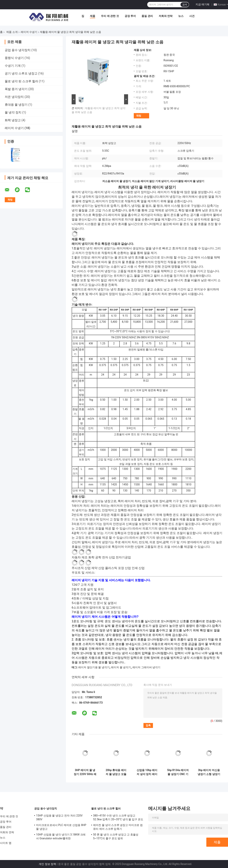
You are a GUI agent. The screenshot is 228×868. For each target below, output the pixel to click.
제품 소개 (12, 32)
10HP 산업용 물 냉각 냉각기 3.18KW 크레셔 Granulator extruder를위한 (61, 836)
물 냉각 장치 (13, 112)
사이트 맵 (6, 843)
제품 (93, 16)
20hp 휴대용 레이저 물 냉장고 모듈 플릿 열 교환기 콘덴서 (116, 772)
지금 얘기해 (202, 4)
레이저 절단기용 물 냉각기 (94, 667)
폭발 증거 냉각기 (16, 89)
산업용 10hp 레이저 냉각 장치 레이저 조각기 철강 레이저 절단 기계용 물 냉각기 (147, 772)
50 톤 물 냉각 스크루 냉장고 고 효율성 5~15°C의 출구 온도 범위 (116, 836)
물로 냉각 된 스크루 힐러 (21, 81)
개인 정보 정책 (47, 864)
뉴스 (181, 16)
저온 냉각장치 (14, 97)
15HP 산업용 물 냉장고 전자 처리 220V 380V (59, 817)
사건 (192, 16)
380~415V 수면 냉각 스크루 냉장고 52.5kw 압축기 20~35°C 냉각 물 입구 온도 (118, 817)
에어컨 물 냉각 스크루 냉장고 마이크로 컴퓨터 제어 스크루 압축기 (118, 827)
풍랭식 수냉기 (14, 58)
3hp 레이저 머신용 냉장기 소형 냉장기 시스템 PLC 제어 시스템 (209, 772)
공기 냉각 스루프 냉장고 (21, 73)
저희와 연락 (166, 16)
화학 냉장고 (13, 120)
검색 (185, 5)
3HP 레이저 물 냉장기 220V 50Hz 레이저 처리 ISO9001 (85, 772)
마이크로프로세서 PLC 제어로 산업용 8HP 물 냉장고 (61, 827)
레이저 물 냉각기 (121, 667)
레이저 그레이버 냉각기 (146, 667)
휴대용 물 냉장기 (16, 105)
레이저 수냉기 (29, 32)
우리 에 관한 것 (110, 16)
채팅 (139, 116)
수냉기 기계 (13, 66)
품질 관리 (147, 16)
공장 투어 (130, 16)
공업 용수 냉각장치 (18, 50)
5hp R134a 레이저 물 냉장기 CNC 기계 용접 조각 (178, 772)
